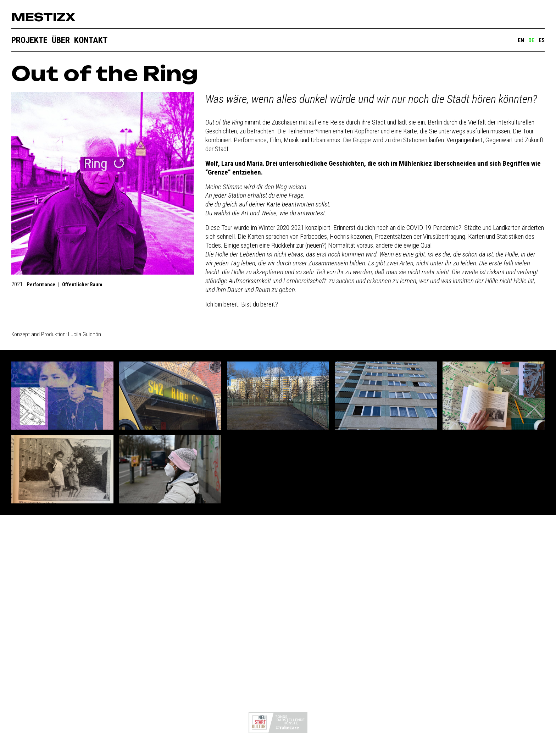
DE (531, 40)
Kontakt (91, 40)
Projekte (29, 40)
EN (521, 40)
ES (542, 40)
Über (61, 40)
